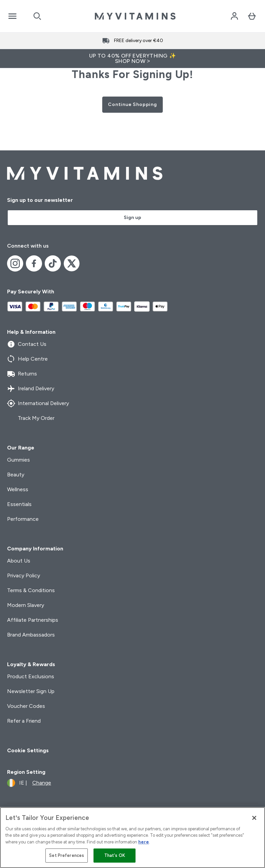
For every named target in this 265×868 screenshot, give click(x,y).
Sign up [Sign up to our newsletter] (132, 218)
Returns (22, 374)
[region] (132, 838)
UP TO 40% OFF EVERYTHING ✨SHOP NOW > (132, 58)
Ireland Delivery (31, 389)
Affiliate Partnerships (33, 620)
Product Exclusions (31, 676)
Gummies (18, 460)
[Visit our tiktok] (53, 263)
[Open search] (37, 16)
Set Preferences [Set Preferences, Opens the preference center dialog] (67, 855)
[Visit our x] (72, 263)
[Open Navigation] (12, 16)
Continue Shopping (132, 104)
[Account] (234, 16)
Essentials (19, 504)
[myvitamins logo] (135, 16)
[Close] (254, 818)
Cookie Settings (28, 750)
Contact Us (27, 344)
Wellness (18, 489)
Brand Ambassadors (31, 635)
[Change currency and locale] (29, 783)
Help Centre (27, 359)
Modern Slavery (26, 605)
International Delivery (38, 403)
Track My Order (31, 418)
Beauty (16, 475)
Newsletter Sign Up (31, 691)
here (144, 842)
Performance (23, 519)
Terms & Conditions (31, 590)
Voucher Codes (26, 706)
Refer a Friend (24, 721)
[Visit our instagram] (15, 263)
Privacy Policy (24, 575)
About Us (19, 561)
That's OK (115, 855)
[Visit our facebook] (34, 263)
